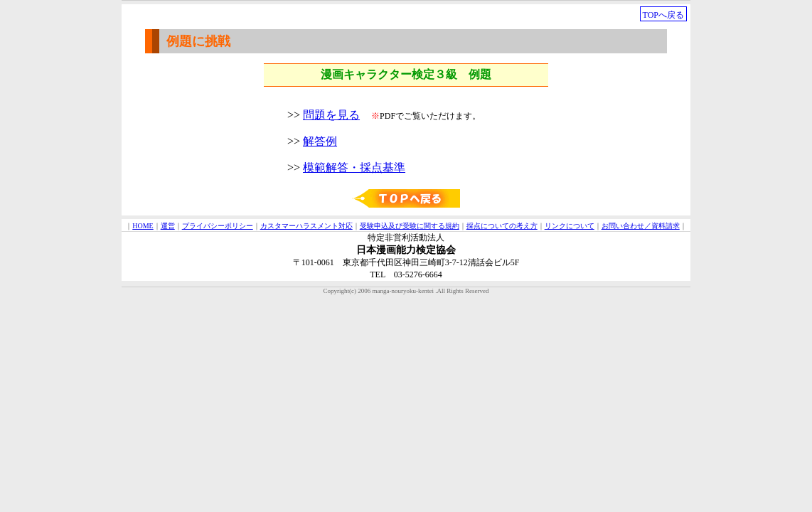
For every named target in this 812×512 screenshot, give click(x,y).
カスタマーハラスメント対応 (306, 226)
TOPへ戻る (663, 15)
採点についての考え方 (502, 226)
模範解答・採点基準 (354, 167)
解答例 (320, 141)
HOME (143, 226)
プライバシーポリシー (218, 226)
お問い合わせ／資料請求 (641, 226)
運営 (168, 226)
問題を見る (331, 115)
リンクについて (570, 226)
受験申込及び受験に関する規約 (410, 226)
